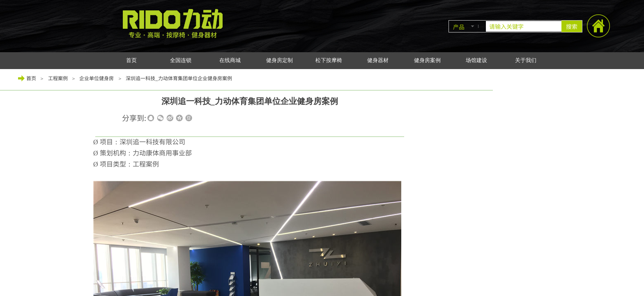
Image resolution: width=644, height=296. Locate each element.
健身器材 (378, 60)
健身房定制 (279, 60)
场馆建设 (476, 60)
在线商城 (230, 60)
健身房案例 (427, 60)
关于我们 (526, 60)
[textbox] (524, 26)
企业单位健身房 (97, 78)
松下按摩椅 (329, 60)
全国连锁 (181, 60)
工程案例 (58, 78)
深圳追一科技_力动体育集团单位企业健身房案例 (179, 78)
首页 (131, 60)
